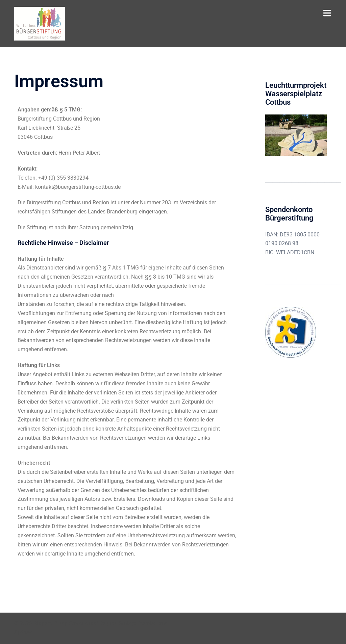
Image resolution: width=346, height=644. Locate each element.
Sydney (23, 632)
